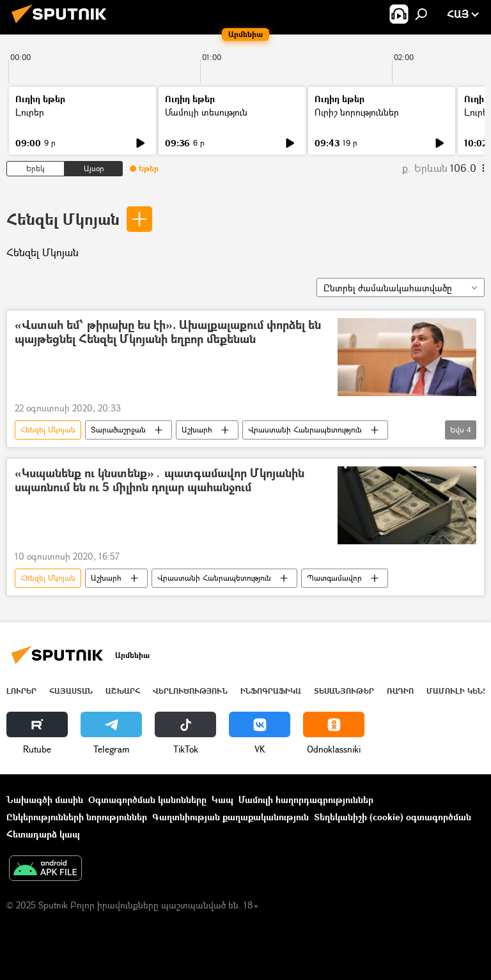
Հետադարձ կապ (43, 834)
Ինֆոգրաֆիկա (271, 691)
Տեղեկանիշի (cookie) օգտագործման (393, 817)
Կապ (222, 800)
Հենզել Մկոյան (63, 219)
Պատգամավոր (334, 578)
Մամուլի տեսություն (206, 112)
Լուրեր (30, 112)
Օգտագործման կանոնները (147, 800)
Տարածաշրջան (118, 430)
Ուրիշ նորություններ (357, 112)
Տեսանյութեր (344, 691)
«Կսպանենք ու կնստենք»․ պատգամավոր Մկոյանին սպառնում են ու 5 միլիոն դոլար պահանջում (160, 481)
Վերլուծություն (190, 691)
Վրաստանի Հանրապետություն (305, 430)
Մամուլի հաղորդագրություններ (306, 800)
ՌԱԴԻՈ (400, 691)
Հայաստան (71, 691)
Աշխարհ (197, 430)
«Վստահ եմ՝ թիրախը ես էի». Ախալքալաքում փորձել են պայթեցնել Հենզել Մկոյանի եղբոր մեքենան (168, 333)
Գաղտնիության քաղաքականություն (230, 817)
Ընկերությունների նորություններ (77, 817)
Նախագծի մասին (45, 800)
